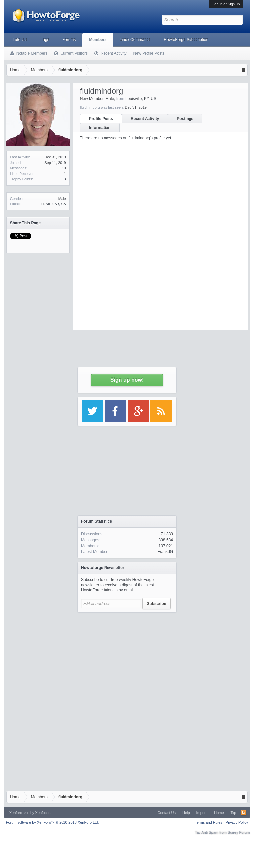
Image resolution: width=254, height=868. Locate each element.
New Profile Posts (149, 53)
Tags (45, 40)
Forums (69, 40)
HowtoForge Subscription (186, 40)
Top (233, 813)
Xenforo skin (19, 813)
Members (98, 40)
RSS (244, 813)
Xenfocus (43, 813)
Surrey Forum (239, 832)
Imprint (202, 813)
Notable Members (32, 53)
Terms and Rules (209, 822)
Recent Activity (114, 53)
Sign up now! (127, 380)
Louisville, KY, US (52, 204)
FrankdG (165, 552)
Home (219, 813)
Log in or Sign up (226, 4)
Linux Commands (135, 40)
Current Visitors (74, 53)
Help (186, 813)
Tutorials (20, 40)
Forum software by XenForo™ (52, 822)
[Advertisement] (127, 658)
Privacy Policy (237, 822)
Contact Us (167, 813)
